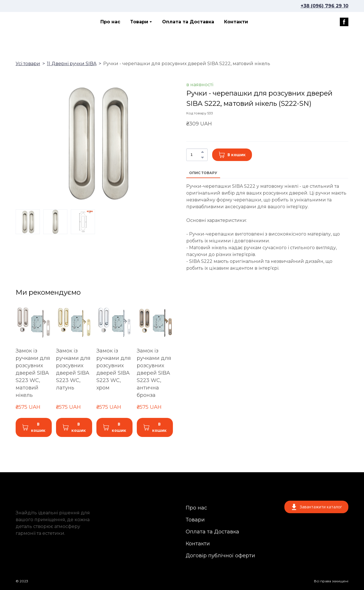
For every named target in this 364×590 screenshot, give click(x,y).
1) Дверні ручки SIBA (72, 64)
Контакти (236, 22)
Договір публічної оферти (220, 556)
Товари (139, 22)
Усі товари (28, 64)
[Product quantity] (196, 155)
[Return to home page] (41, 22)
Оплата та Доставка (188, 22)
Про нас (110, 22)
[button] (344, 22)
